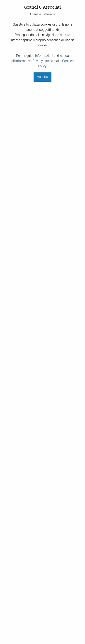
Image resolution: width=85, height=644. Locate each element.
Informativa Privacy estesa (34, 61)
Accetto (42, 77)
